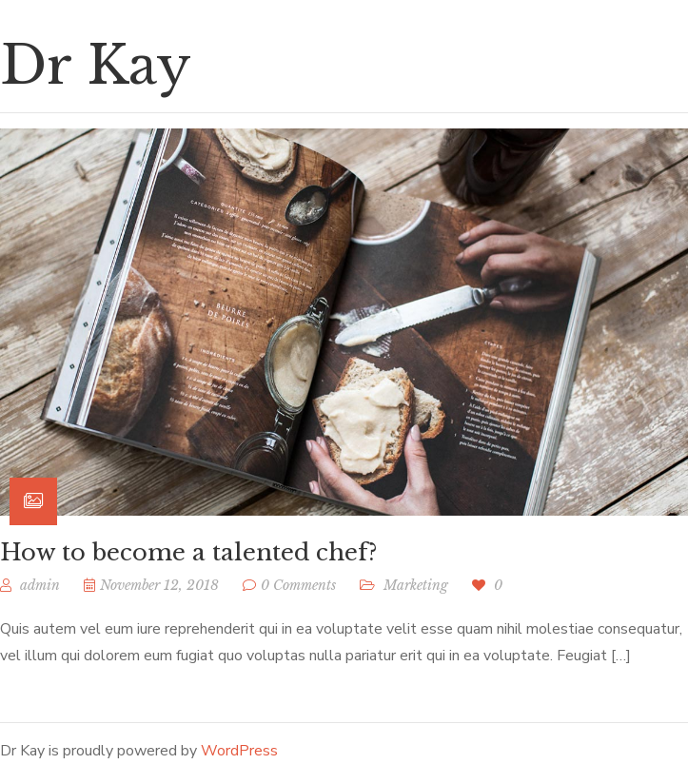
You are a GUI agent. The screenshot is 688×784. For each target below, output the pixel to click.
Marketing (416, 585)
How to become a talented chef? (188, 552)
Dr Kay (96, 65)
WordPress (239, 751)
